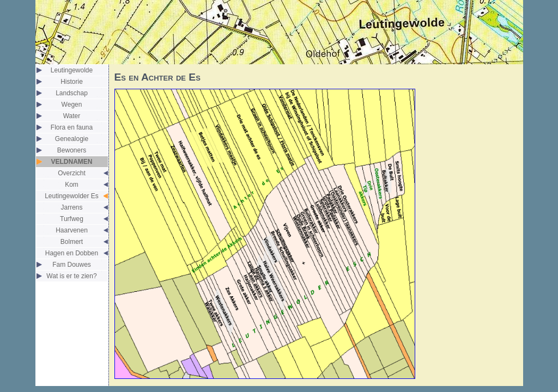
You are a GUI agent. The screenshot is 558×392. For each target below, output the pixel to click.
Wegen (72, 105)
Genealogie (72, 139)
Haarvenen (72, 230)
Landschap (72, 93)
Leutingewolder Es (72, 196)
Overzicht (72, 173)
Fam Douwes (72, 265)
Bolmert (72, 242)
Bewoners (72, 150)
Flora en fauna (72, 127)
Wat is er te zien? (71, 276)
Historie (72, 82)
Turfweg (72, 219)
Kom (72, 185)
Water (72, 116)
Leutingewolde (72, 70)
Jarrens (71, 207)
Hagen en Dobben (72, 253)
